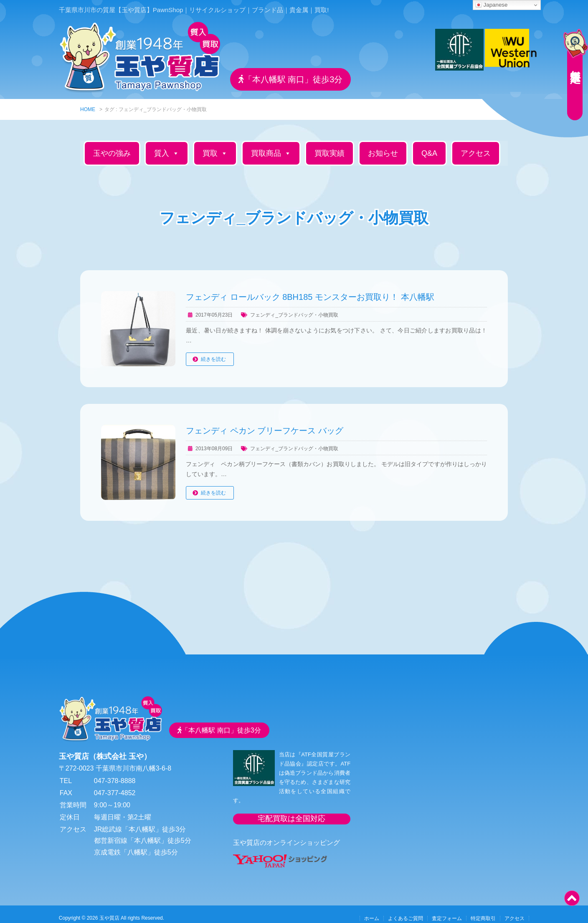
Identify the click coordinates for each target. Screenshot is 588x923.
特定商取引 (483, 911)
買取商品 (271, 146)
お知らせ (383, 146)
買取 (215, 146)
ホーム (372, 911)
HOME (88, 102)
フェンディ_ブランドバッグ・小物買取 (294, 307)
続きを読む (213, 352)
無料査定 (571, 61)
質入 (167, 146)
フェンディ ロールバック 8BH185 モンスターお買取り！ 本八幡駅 (310, 289)
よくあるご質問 (406, 911)
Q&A (429, 146)
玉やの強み (112, 146)
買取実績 (329, 146)
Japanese (492, 5)
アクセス (476, 146)
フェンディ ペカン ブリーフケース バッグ (265, 423)
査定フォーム (447, 911)
